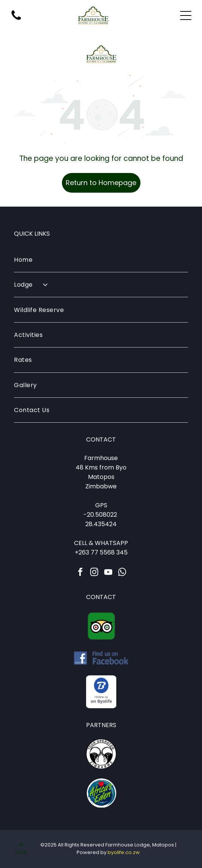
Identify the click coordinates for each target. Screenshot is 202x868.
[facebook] (80, 573)
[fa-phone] (16, 19)
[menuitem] (101, 260)
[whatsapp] (122, 573)
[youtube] (108, 573)
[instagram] (94, 573)
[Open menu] (186, 15)
